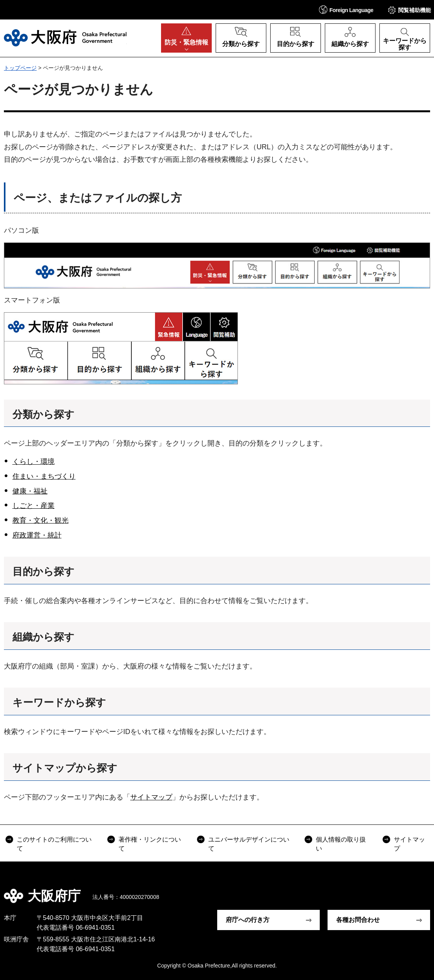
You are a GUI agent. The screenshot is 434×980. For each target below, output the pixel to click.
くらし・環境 (34, 462)
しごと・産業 (34, 506)
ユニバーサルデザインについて (249, 844)
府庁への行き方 (248, 920)
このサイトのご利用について (54, 844)
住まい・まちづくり (44, 476)
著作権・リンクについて (150, 844)
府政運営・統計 (37, 535)
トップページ (20, 68)
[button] (346, 10)
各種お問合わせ (358, 920)
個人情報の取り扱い (341, 844)
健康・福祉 (30, 491)
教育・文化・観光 (41, 520)
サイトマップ (151, 797)
